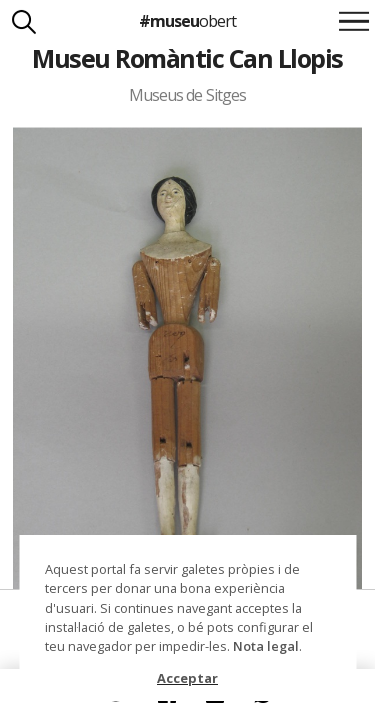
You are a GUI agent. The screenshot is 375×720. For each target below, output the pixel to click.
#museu (187, 21)
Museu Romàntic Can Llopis (187, 58)
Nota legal (266, 646)
